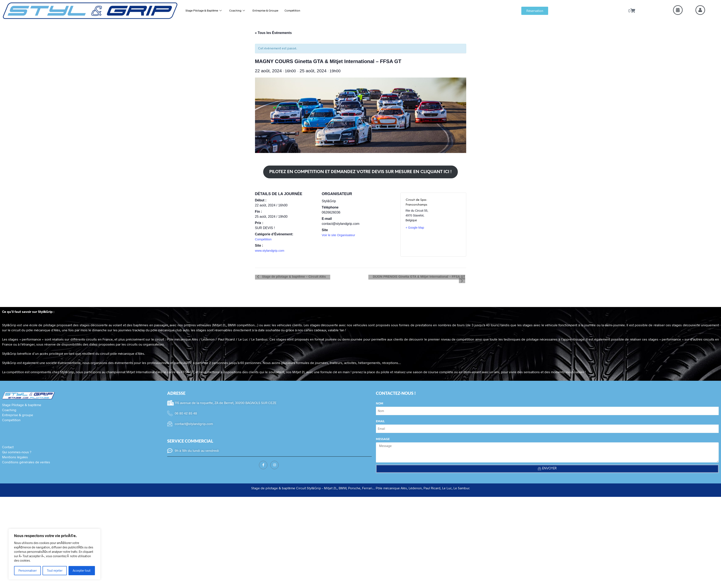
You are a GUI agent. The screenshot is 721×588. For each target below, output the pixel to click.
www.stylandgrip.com (271, 251)
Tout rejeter (55, 571)
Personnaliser (28, 571)
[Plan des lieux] (448, 225)
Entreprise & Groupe (272, 10)
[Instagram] (274, 461)
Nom (380, 400)
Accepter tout (82, 571)
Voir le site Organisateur (340, 235)
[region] (54, 554)
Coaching (242, 10)
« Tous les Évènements (273, 33)
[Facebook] (263, 461)
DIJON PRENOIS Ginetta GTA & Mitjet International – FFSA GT (414, 277)
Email (380, 417)
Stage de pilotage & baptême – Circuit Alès (291, 277)
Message (383, 435)
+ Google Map (415, 228)
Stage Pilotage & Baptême (206, 10)
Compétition (302, 10)
